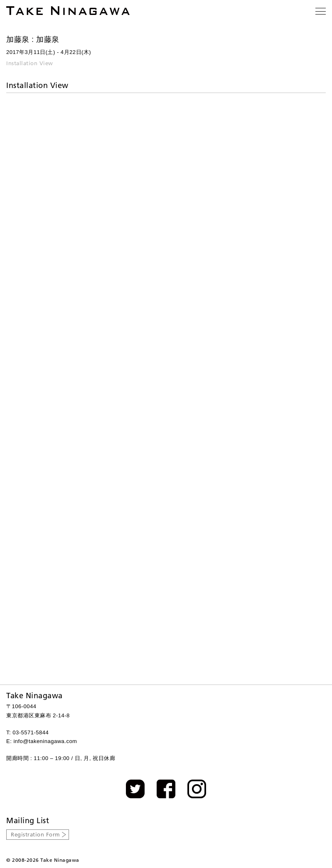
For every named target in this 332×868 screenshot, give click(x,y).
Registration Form (36, 834)
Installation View (30, 63)
